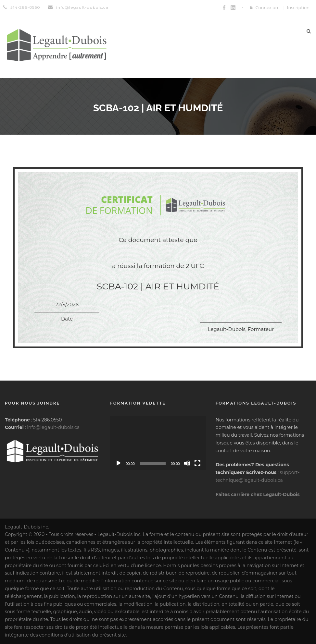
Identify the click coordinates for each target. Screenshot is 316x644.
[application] (158, 443)
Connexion (267, 7)
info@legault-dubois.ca (53, 427)
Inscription (298, 7)
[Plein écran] (197, 463)
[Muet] (187, 463)
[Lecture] (119, 463)
